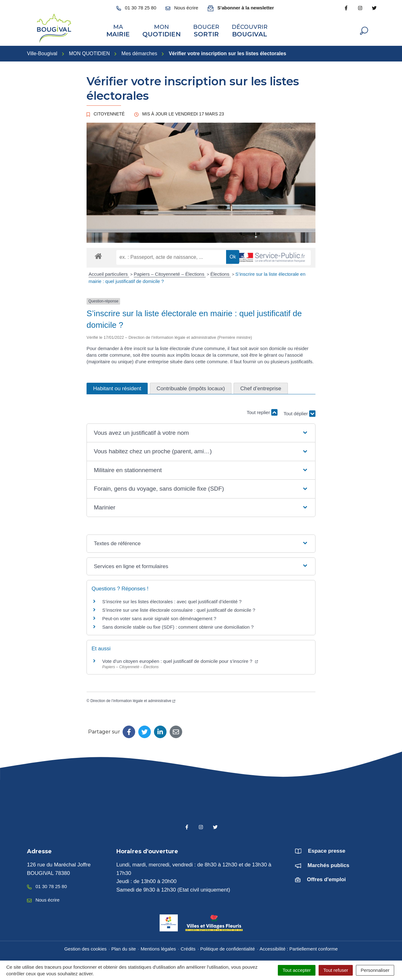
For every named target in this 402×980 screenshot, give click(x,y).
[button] (201, 431)
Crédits (188, 947)
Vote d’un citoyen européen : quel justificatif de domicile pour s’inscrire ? (180, 659)
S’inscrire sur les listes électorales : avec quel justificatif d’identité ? (172, 600)
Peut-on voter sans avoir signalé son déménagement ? (159, 617)
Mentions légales (158, 947)
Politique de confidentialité (228, 947)
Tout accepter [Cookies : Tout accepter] (297, 970)
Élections (221, 272)
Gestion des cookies (85, 947)
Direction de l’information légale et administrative (133, 699)
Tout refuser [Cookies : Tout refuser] (336, 970)
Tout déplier (299, 407)
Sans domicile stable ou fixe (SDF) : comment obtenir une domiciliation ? (178, 625)
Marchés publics (328, 863)
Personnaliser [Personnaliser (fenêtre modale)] (375, 970)
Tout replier (262, 410)
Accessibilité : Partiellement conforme (299, 947)
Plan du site (124, 947)
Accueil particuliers (109, 272)
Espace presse (327, 849)
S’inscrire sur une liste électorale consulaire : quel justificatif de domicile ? (179, 608)
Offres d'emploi (326, 878)
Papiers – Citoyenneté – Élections (170, 272)
